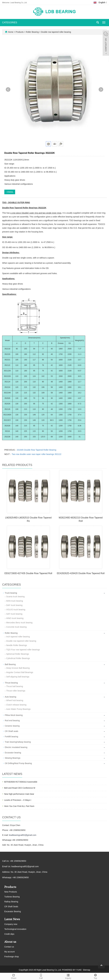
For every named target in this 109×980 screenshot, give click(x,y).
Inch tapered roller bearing (18, 637)
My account (10, 952)
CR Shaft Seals (11, 907)
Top (95, 976)
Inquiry (68, 976)
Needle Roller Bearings (17, 645)
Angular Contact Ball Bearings (20, 672)
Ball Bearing (10, 664)
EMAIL (10, 192)
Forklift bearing (11, 737)
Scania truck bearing (15, 597)
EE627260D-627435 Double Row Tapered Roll (28, 573)
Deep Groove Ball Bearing (18, 668)
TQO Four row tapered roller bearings (23, 650)
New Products (11, 892)
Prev (8, 90)
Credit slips (9, 934)
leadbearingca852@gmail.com (23, 835)
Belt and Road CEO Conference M (20, 788)
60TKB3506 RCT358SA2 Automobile (21, 782)
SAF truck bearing (14, 614)
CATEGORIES (10, 22)
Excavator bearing (13, 753)
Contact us (9, 947)
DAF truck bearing (14, 605)
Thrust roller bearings (16, 691)
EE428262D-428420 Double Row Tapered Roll (81, 573)
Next (101, 90)
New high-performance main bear (19, 794)
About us (10, 942)
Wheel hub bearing (15, 700)
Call (41, 976)
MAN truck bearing (15, 601)
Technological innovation (15, 929)
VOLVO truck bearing (16, 610)
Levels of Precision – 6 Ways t (18, 800)
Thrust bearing (11, 683)
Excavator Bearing (13, 911)
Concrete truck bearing (16, 627)
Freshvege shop (12, 957)
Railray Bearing (11, 902)
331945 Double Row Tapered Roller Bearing (36, 450)
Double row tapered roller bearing (56, 32)
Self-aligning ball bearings (18, 677)
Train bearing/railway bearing (18, 742)
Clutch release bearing (16, 705)
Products (20, 32)
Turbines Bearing (12, 897)
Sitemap (86, 970)
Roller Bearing (32, 32)
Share (14, 976)
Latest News (12, 919)
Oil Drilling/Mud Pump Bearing (18, 763)
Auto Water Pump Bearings (18, 709)
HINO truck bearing (15, 618)
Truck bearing (11, 593)
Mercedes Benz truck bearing (19, 623)
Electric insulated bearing (16, 747)
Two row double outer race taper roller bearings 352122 (36, 454)
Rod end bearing (12, 720)
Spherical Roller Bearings (18, 654)
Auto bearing (10, 697)
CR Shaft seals (11, 731)
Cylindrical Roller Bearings (18, 658)
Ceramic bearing (12, 726)
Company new (11, 924)
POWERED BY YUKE (72, 970)
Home (11, 32)
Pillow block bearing (14, 715)
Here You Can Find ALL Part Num (19, 806)
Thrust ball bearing (15, 686)
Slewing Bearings (13, 758)
